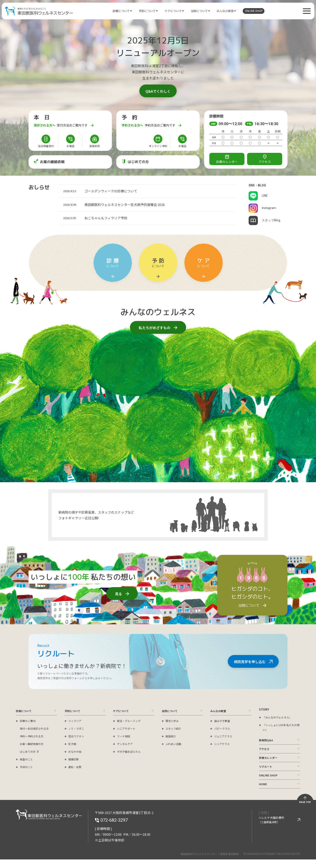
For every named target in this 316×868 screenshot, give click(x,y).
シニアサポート (128, 730)
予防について (147, 11)
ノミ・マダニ (77, 730)
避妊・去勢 (76, 768)
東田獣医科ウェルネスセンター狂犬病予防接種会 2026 (125, 205)
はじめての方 (29, 753)
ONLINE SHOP (254, 11)
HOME (263, 792)
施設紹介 (172, 737)
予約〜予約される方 (34, 737)
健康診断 (74, 760)
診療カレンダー (270, 761)
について (113, 268)
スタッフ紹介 (175, 730)
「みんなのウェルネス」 (280, 717)
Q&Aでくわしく (158, 91)
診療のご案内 (29, 722)
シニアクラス (223, 745)
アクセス (265, 159)
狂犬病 (73, 745)
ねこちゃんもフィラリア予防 (106, 218)
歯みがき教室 (223, 722)
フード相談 (125, 737)
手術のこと (27, 768)
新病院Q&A (267, 741)
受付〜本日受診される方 (37, 730)
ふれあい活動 (175, 745)
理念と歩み (173, 722)
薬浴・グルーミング (131, 722)
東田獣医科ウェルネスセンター (39, 11)
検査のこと (27, 760)
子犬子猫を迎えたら (131, 753)
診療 (227, 159)
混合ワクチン (77, 737)
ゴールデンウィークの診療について (111, 191)
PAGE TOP (305, 811)
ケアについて (173, 11)
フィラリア (76, 722)
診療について (121, 11)
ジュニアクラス (225, 737)
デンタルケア (126, 745)
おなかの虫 (76, 753)
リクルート (267, 771)
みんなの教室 (225, 11)
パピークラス (223, 730)
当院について (199, 11)
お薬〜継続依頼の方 (34, 745)
